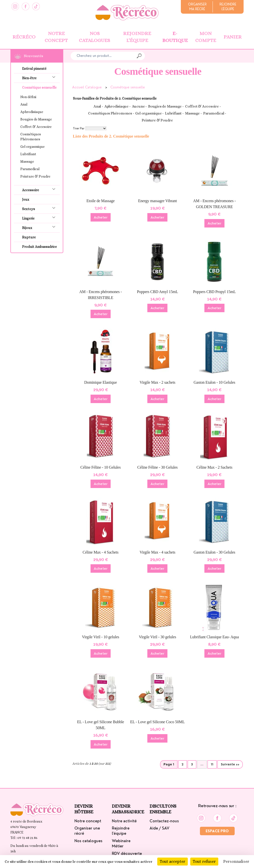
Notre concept (56, 37)
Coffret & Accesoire (36, 127)
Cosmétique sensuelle (40, 87)
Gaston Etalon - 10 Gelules (214, 382)
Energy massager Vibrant (158, 201)
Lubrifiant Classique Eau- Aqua (214, 637)
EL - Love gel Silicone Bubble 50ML (101, 725)
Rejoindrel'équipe (228, 7)
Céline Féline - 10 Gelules (101, 467)
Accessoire (40, 189)
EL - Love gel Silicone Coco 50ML (158, 722)
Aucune (138, 106)
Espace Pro (217, 831)
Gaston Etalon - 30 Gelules (214, 552)
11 (212, 764)
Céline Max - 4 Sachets (101, 552)
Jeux (26, 199)
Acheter (101, 217)
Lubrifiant (28, 154)
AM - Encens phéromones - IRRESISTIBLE (100, 295)
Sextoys (40, 208)
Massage (27, 161)
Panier (233, 37)
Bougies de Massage (36, 119)
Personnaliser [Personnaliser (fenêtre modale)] (236, 861)
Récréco (24, 37)
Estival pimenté (34, 69)
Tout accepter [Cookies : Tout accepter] (173, 861)
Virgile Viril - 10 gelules (100, 637)
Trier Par (79, 128)
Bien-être (40, 77)
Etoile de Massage (100, 201)
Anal (24, 104)
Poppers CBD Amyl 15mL (158, 292)
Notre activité (124, 821)
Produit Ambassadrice (39, 247)
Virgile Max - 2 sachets (158, 382)
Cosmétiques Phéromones (31, 137)
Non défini (28, 97)
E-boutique (175, 37)
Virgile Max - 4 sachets (158, 552)
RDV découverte (127, 854)
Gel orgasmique (32, 147)
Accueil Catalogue (87, 87)
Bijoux (40, 227)
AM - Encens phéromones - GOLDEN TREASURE (215, 204)
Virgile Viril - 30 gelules (158, 637)
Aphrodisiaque (32, 112)
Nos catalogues (95, 37)
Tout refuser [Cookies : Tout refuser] (204, 861)
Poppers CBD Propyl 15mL (214, 292)
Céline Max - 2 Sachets (214, 467)
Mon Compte (206, 37)
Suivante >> (230, 764)
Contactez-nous (164, 821)
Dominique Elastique (101, 382)
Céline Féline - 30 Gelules (158, 467)
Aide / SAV (159, 828)
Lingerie (40, 218)
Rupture (29, 237)
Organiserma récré (197, 7)
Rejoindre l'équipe (137, 37)
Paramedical (30, 169)
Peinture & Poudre (35, 176)
